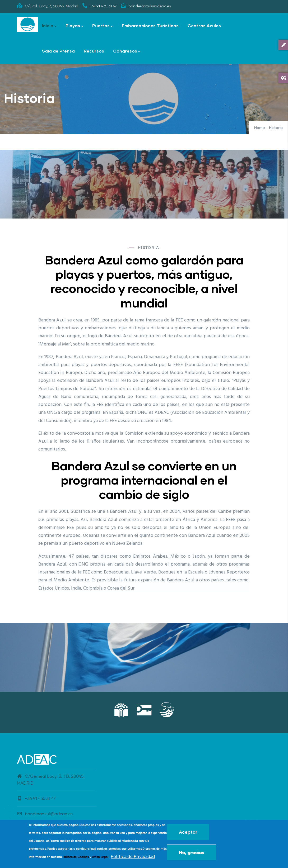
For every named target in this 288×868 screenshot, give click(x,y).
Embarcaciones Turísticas (150, 25)
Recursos (94, 51)
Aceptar (188, 832)
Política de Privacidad (133, 857)
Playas (74, 26)
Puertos (103, 26)
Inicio (49, 26)
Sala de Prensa (58, 51)
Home (259, 128)
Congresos (127, 51)
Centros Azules (204, 25)
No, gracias (191, 852)
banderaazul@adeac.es (45, 814)
